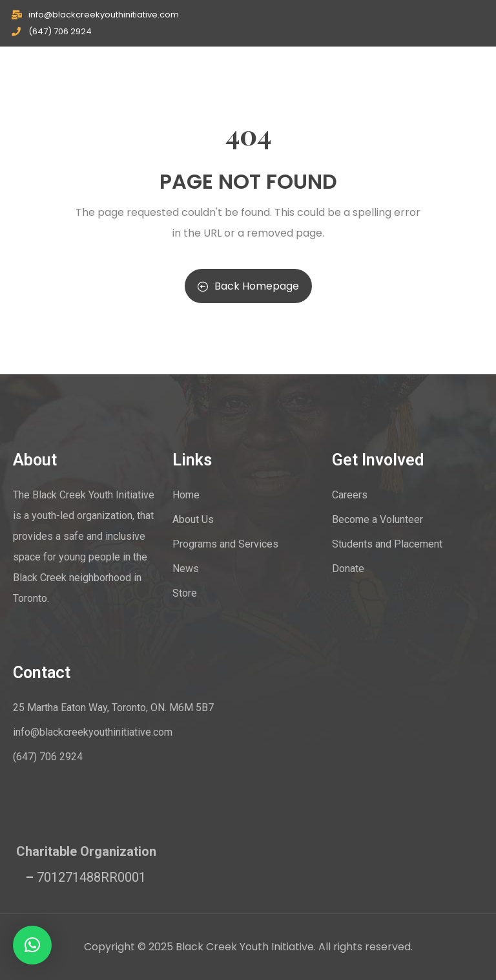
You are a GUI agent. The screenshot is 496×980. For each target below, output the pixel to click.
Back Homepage (248, 286)
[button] (32, 945)
